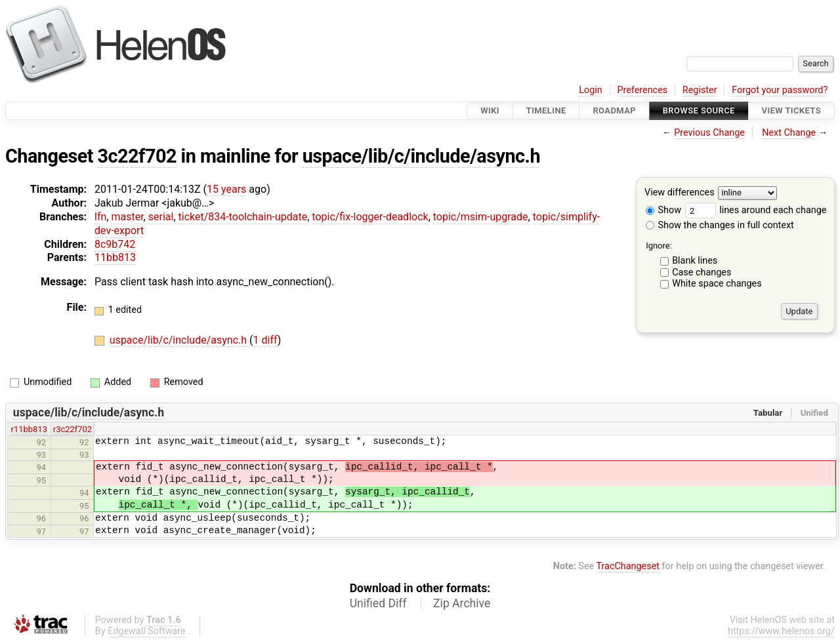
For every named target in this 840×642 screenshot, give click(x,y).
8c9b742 (115, 244)
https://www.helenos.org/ (781, 631)
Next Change (789, 133)
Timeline (546, 110)
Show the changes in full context (720, 225)
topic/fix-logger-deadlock (370, 217)
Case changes (702, 272)
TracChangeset (628, 566)
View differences (680, 193)
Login (591, 90)
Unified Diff (378, 603)
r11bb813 (29, 429)
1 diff (265, 340)
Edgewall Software (147, 631)
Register (700, 90)
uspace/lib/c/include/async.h (421, 156)
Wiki (490, 110)
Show (663, 210)
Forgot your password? (780, 90)
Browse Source (699, 110)
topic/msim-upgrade (481, 217)
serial (161, 217)
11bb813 (115, 257)
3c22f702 (137, 156)
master (127, 217)
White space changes (717, 284)
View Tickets (791, 110)
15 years (226, 189)
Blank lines (695, 261)
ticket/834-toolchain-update (243, 217)
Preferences (642, 90)
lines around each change (756, 210)
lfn (100, 217)
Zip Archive (462, 603)
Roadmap (614, 110)
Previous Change (709, 133)
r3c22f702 (73, 429)
